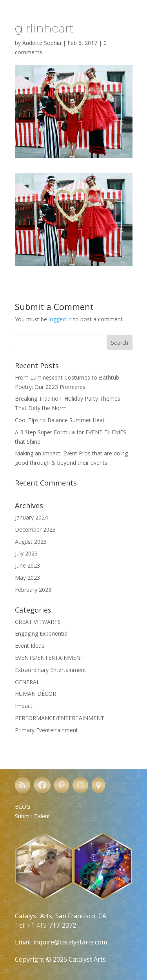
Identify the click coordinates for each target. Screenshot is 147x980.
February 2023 (33, 590)
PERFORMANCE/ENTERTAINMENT (60, 718)
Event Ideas (30, 646)
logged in (60, 319)
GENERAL (27, 682)
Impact (24, 706)
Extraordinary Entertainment (51, 670)
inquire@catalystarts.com (70, 942)
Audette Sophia (42, 43)
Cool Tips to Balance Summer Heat (60, 420)
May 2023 (27, 578)
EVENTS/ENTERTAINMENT (49, 658)
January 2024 (31, 517)
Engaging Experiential (42, 633)
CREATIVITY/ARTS (38, 622)
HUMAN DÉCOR (35, 694)
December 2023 (35, 529)
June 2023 (27, 565)
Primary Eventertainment (46, 730)
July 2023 (26, 553)
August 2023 (31, 542)
